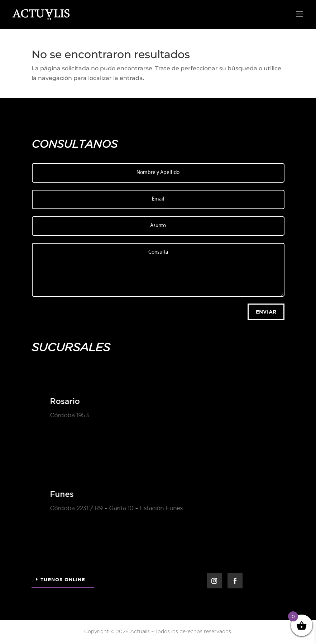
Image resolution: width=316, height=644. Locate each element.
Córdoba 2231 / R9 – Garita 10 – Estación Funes (116, 508)
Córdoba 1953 (69, 415)
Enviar (266, 312)
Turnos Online (63, 579)
